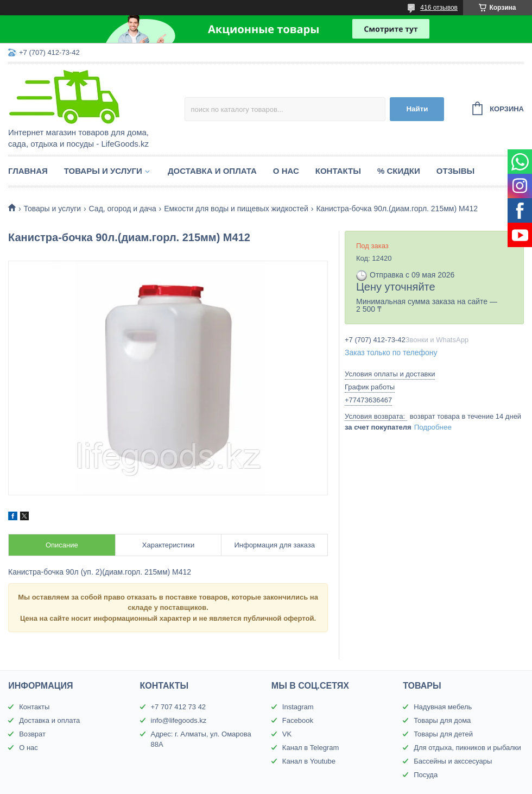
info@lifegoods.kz (179, 720)
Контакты (338, 171)
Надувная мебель (443, 707)
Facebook (298, 720)
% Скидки (399, 171)
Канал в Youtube (309, 761)
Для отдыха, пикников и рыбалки (467, 748)
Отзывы (455, 171)
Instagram (298, 707)
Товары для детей (443, 734)
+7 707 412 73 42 (179, 707)
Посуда (426, 775)
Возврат (32, 734)
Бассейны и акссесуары (453, 761)
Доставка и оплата (212, 171)
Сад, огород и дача (123, 209)
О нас (286, 171)
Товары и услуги (103, 171)
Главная (28, 171)
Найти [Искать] (417, 109)
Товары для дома (442, 720)
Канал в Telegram (311, 748)
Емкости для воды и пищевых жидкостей (236, 209)
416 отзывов (439, 8)
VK (287, 734)
